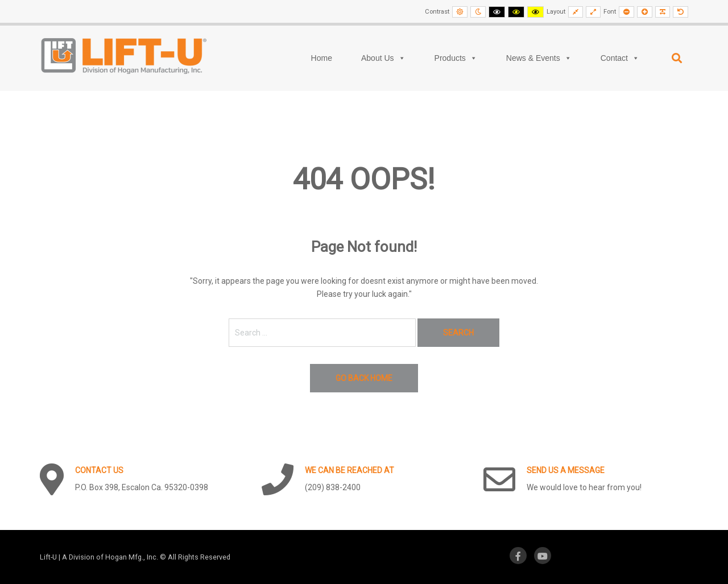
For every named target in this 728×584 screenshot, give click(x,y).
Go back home (364, 378)
